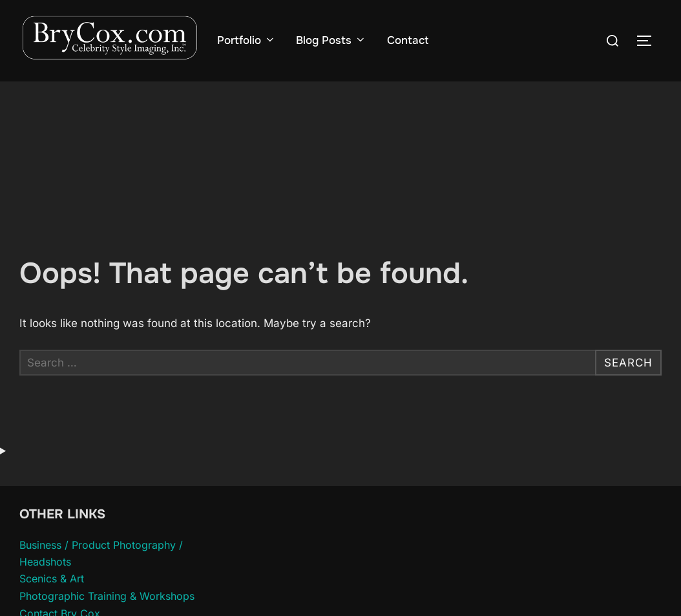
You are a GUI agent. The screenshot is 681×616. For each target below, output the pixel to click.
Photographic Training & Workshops (107, 596)
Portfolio (246, 40)
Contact (408, 40)
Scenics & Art (52, 579)
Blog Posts (331, 40)
